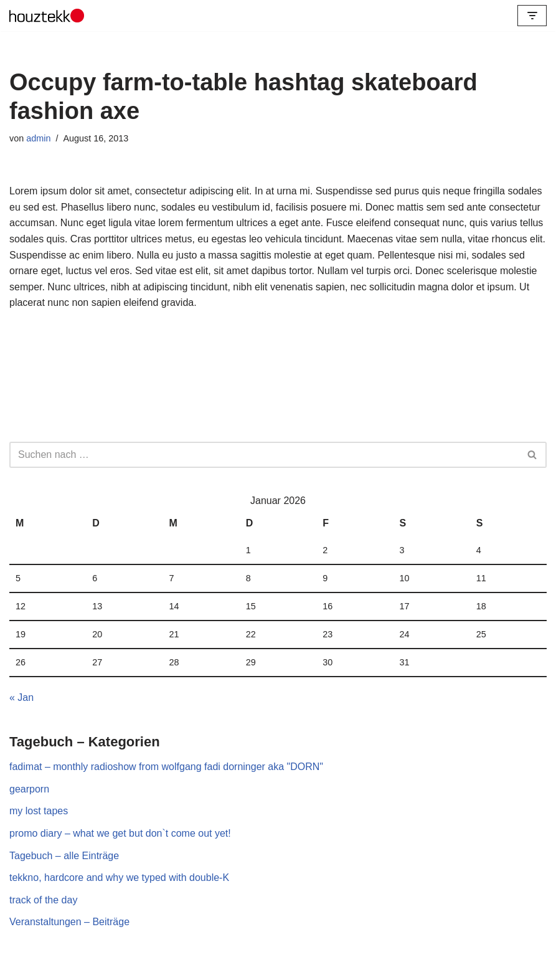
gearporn (29, 789)
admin (38, 138)
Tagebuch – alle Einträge (64, 856)
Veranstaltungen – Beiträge (69, 922)
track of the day (43, 900)
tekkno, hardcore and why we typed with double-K (119, 878)
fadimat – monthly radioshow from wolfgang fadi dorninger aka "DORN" (166, 767)
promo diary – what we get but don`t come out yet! (120, 833)
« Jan (21, 697)
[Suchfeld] (264, 455)
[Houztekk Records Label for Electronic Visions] (47, 16)
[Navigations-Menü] (532, 16)
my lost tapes (39, 811)
